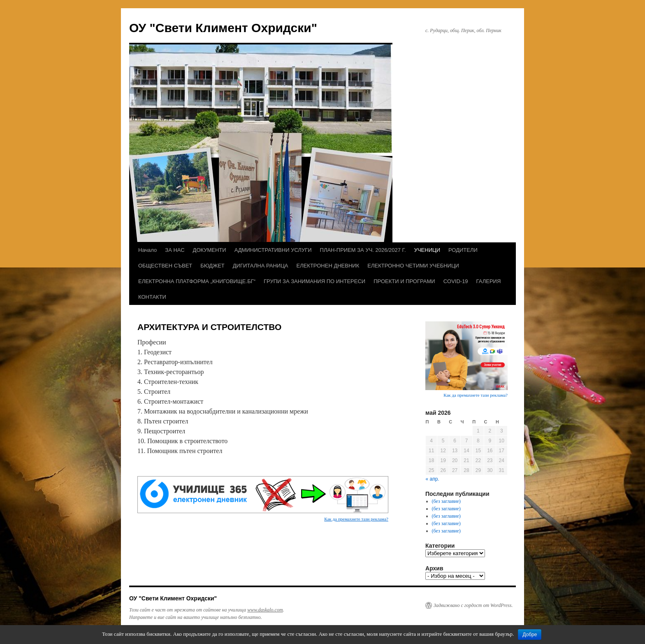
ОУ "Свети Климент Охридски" (223, 28)
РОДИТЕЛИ (463, 250)
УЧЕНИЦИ (427, 250)
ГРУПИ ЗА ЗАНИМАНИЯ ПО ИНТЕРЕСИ (314, 281)
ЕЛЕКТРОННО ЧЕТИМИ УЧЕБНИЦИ (413, 266)
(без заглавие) (446, 501)
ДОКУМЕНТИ (210, 250)
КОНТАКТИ (152, 297)
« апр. (433, 479)
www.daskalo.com (265, 610)
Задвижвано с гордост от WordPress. (473, 605)
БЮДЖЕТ (212, 266)
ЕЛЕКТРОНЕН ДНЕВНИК (328, 266)
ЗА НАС (175, 250)
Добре (530, 635)
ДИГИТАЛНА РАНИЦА (261, 266)
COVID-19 (456, 281)
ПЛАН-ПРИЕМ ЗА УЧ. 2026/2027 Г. (363, 250)
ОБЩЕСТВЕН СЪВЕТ (165, 266)
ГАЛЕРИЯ (489, 281)
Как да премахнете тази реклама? (356, 519)
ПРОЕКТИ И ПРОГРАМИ (404, 281)
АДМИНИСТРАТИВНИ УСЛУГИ (273, 250)
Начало (147, 250)
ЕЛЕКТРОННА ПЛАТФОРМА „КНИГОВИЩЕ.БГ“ (197, 281)
